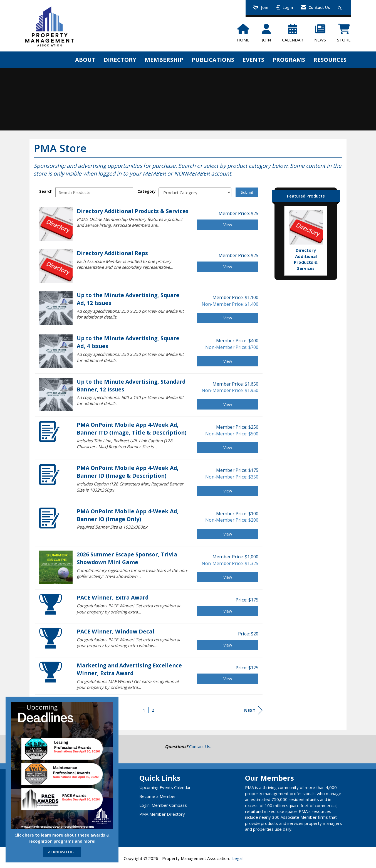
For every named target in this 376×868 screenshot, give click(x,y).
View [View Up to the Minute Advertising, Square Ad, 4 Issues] (228, 361)
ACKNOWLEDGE (62, 852)
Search (46, 191)
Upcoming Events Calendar (165, 787)
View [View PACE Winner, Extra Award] (228, 611)
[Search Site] (341, 8)
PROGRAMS (289, 60)
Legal (237, 858)
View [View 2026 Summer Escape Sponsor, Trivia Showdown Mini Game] (228, 577)
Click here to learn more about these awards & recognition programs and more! (62, 838)
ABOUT (85, 60)
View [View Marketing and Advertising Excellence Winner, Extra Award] (228, 679)
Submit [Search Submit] (247, 192)
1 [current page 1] (144, 710)
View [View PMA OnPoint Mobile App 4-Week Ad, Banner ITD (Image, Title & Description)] (228, 447)
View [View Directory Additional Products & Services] (228, 225)
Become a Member (158, 796)
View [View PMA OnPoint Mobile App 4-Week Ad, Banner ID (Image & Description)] (228, 491)
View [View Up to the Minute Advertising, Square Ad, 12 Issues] (228, 318)
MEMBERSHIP (164, 60)
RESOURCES (330, 60)
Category (147, 191)
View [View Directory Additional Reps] (228, 267)
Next (253, 710)
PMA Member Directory (162, 814)
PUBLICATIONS (213, 60)
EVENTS (253, 60)
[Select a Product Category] (195, 192)
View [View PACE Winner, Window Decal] (228, 645)
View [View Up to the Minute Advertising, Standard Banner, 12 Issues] (228, 404)
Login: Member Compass (163, 805)
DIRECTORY (120, 60)
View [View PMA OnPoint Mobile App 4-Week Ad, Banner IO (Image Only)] (228, 534)
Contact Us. (200, 746)
